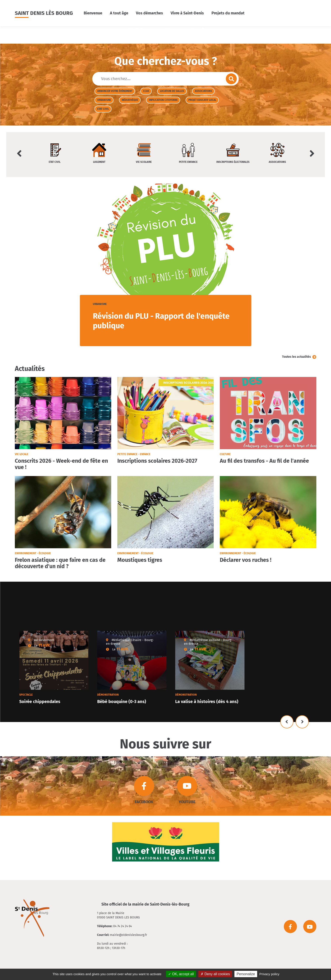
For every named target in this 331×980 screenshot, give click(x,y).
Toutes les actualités (296, 357)
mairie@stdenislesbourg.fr (128, 935)
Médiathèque (130, 100)
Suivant (302, 722)
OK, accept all (181, 974)
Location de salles (172, 91)
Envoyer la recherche (231, 79)
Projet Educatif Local (202, 100)
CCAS (146, 91)
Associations (204, 91)
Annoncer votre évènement (115, 91)
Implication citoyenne (163, 100)
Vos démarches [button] (149, 13)
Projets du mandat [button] (228, 13)
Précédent (287, 722)
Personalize (246, 974)
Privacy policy (269, 974)
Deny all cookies (215, 974)
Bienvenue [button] (93, 13)
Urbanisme (104, 100)
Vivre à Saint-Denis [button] (187, 13)
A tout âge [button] (119, 13)
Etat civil (103, 109)
